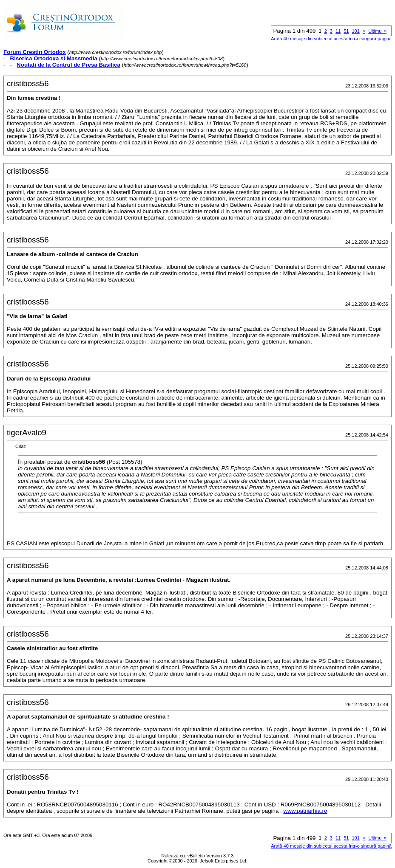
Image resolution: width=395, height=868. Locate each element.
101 (355, 31)
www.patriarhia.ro (305, 811)
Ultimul (377, 31)
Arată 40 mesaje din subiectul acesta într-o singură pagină (331, 39)
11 (338, 31)
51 (346, 31)
